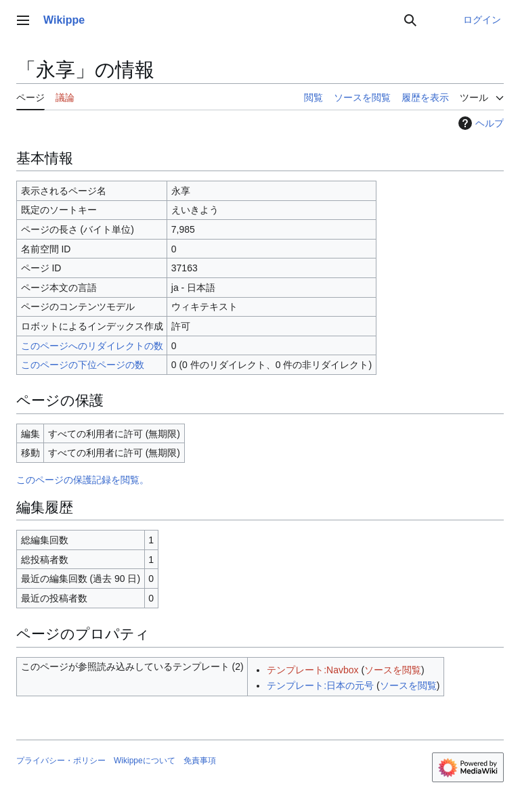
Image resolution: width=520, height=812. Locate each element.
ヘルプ (479, 123)
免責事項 (200, 761)
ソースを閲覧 (393, 670)
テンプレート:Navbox (312, 670)
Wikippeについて (145, 761)
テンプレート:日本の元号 (320, 685)
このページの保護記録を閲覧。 (83, 480)
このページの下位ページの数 (83, 365)
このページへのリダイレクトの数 (92, 346)
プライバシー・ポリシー (61, 761)
